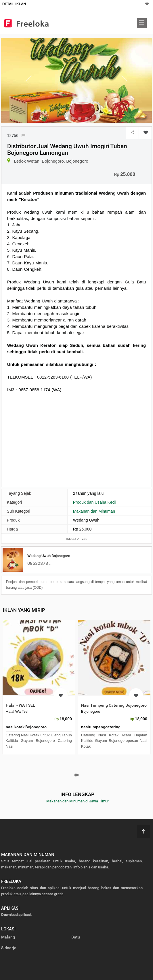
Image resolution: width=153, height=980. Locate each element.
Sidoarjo (9, 948)
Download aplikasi (16, 915)
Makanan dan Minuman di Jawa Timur (78, 801)
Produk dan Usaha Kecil (95, 502)
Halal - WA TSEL (20, 705)
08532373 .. (39, 563)
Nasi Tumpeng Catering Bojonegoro (114, 705)
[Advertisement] (76, 439)
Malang (8, 937)
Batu (76, 937)
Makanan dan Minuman (94, 511)
